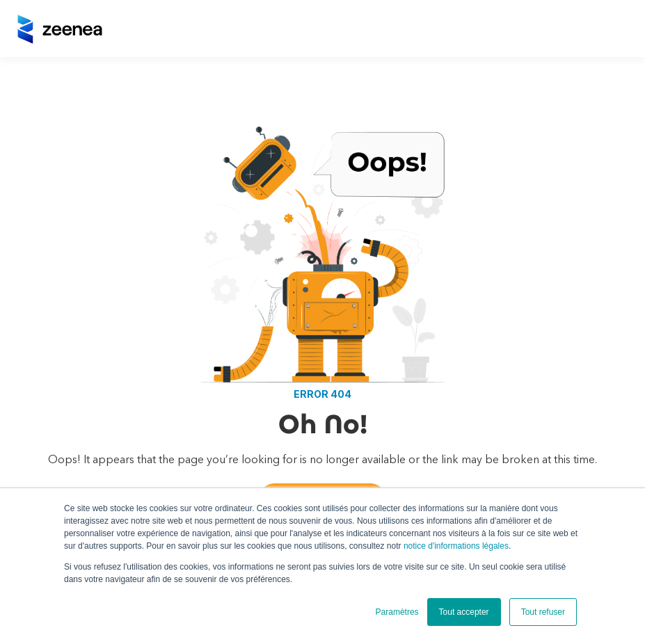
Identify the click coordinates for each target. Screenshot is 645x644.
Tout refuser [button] (543, 612)
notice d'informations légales (456, 546)
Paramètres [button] (397, 612)
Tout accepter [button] (464, 612)
